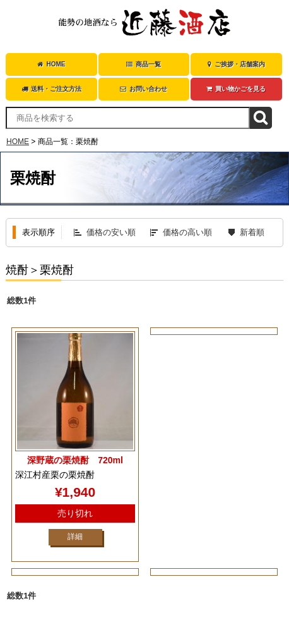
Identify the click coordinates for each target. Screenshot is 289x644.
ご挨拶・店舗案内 (236, 64)
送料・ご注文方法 (51, 89)
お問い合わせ (144, 89)
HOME (51, 64)
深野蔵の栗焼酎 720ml (75, 460)
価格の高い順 (187, 232)
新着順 (252, 232)
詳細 (75, 537)
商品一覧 (144, 64)
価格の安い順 (111, 232)
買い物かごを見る (236, 89)
